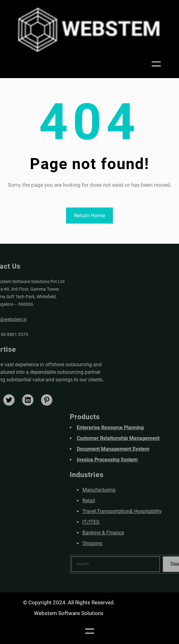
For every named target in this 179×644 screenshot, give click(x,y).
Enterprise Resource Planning (128, 427)
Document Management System (131, 449)
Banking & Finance (121, 533)
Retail (107, 501)
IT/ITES (109, 522)
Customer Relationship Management (136, 438)
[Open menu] (158, 64)
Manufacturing (117, 490)
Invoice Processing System (125, 460)
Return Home (89, 215)
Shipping (110, 543)
